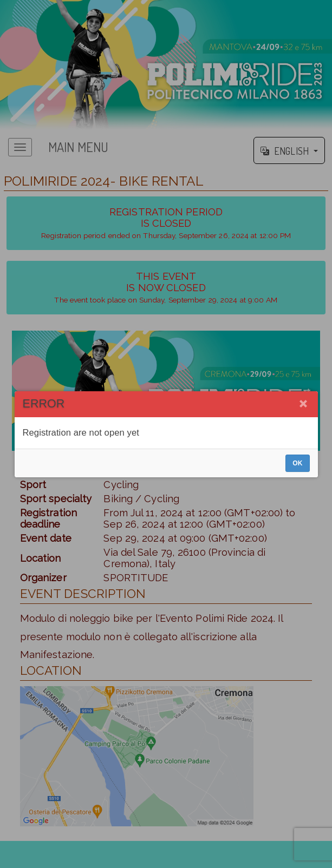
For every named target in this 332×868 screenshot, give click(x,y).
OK (297, 463)
